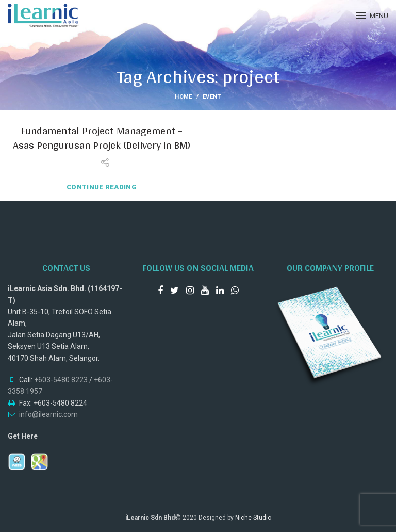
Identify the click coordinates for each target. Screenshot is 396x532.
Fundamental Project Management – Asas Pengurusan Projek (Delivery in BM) (102, 138)
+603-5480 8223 (61, 380)
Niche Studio (253, 518)
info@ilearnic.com (48, 414)
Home (183, 97)
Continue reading (102, 187)
